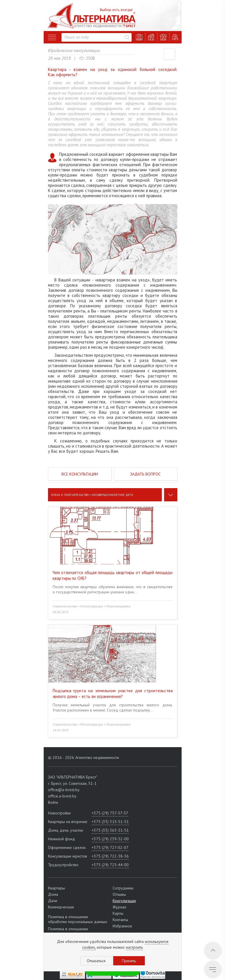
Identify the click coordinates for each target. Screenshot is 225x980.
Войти (53, 802)
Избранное (122, 926)
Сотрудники (123, 888)
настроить (134, 947)
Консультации (124, 901)
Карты (118, 913)
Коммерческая (61, 907)
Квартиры (56, 888)
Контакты (120, 920)
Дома (53, 894)
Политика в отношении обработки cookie (68, 931)
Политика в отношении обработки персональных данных (78, 919)
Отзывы (119, 894)
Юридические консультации (74, 50)
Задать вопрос (145, 474)
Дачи (53, 901)
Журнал (119, 907)
